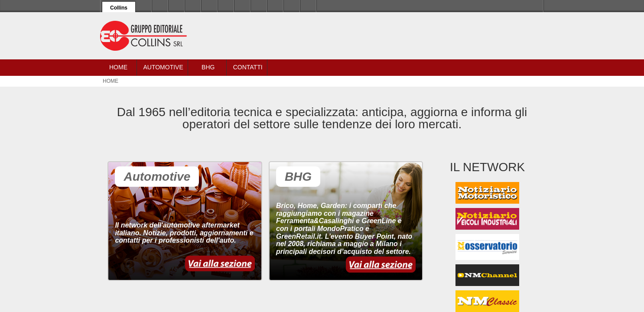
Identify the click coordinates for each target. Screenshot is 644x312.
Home (118, 67)
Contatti (248, 67)
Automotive (163, 67)
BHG (208, 67)
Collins (119, 8)
